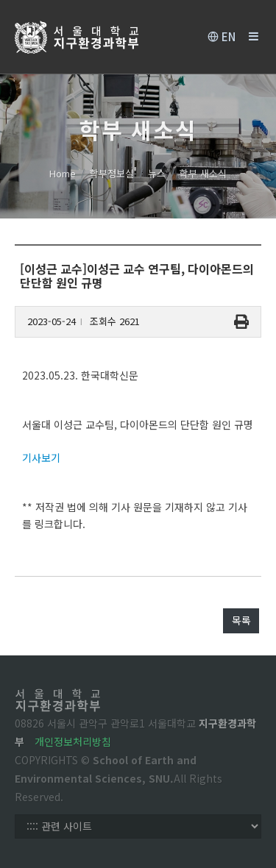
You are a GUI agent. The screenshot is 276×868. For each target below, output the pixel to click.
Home (63, 173)
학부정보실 (112, 173)
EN (222, 37)
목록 (241, 620)
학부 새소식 (203, 173)
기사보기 (41, 458)
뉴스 (157, 173)
